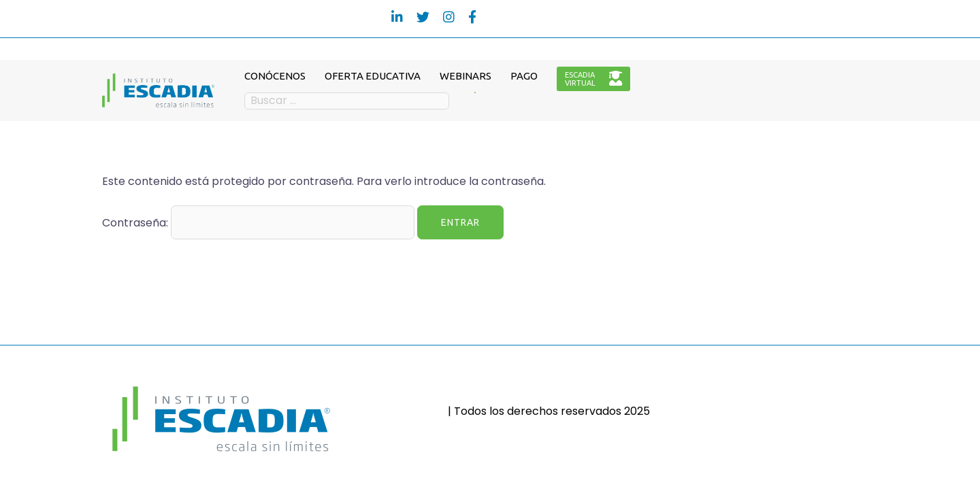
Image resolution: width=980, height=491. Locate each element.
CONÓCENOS (275, 76)
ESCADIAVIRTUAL (593, 79)
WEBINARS (465, 76)
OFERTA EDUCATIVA (373, 76)
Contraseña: (258, 222)
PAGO (524, 76)
